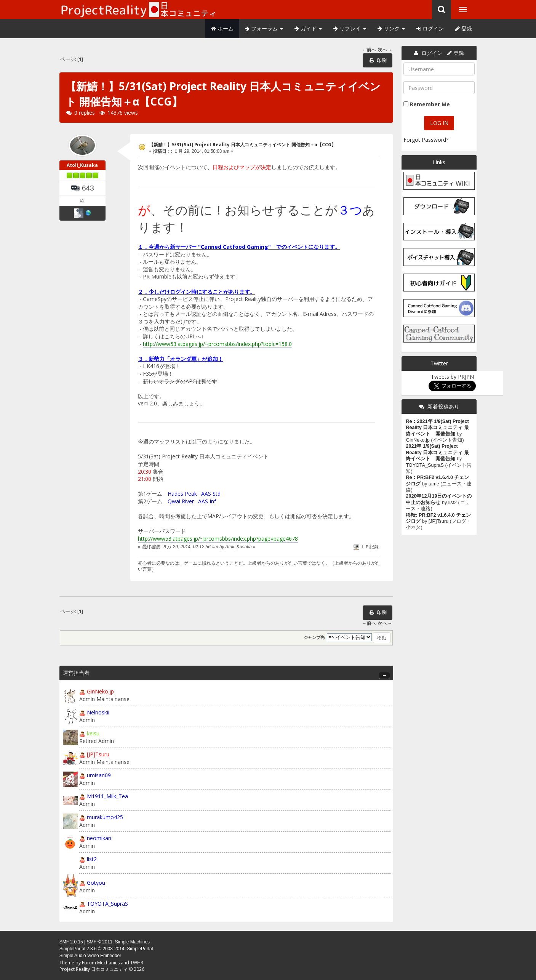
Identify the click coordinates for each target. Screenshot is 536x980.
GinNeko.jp (100, 691)
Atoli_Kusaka (82, 165)
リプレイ (350, 28)
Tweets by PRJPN (452, 377)
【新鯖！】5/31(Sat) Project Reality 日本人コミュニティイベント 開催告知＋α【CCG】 (242, 145)
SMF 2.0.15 (71, 942)
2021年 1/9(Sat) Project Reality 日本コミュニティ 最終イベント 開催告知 (437, 452)
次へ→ (385, 50)
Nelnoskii (98, 712)
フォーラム (264, 28)
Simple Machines (132, 942)
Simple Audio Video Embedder (90, 956)
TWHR (137, 963)
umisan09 (99, 775)
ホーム (222, 28)
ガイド (308, 28)
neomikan (99, 838)
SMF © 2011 (100, 942)
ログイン (430, 28)
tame (434, 484)
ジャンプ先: (315, 637)
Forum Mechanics (101, 963)
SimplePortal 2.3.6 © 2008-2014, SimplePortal (106, 949)
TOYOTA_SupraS (107, 904)
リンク (391, 28)
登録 (464, 28)
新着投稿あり (443, 406)
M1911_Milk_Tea (107, 796)
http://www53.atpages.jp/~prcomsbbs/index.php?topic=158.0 (217, 344)
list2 (92, 859)
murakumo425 (105, 817)
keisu (93, 733)
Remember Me (430, 104)
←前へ (369, 50)
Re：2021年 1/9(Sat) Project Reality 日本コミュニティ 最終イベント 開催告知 (437, 428)
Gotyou (96, 883)
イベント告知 (447, 440)
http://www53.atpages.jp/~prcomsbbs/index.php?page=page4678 (218, 539)
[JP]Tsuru (98, 754)
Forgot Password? (426, 140)
